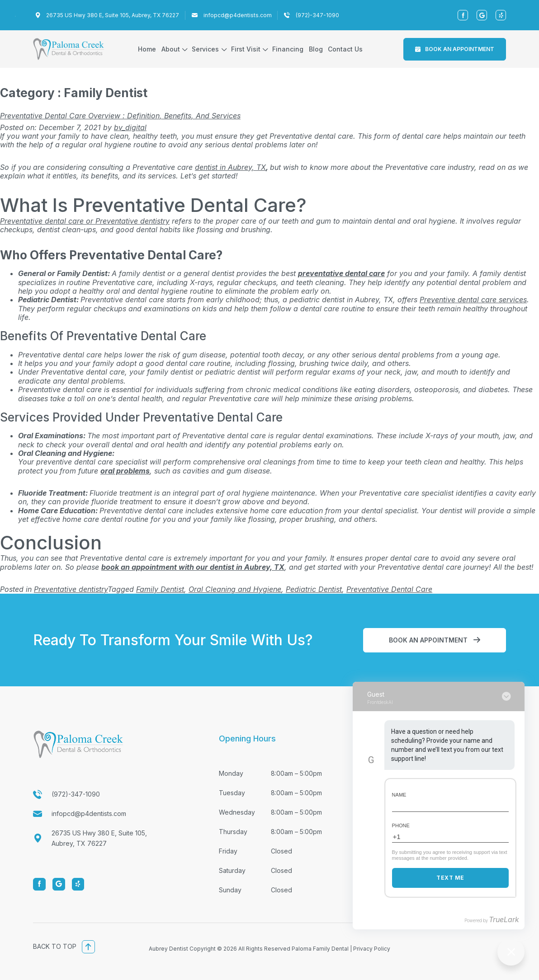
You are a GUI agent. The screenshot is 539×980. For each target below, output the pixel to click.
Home (147, 49)
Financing (288, 49)
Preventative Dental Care (389, 589)
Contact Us (345, 49)
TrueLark (504, 919)
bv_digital (130, 127)
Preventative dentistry (71, 589)
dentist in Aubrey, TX (230, 167)
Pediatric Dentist (314, 589)
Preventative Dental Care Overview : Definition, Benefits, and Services (120, 116)
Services (205, 49)
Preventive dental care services (473, 300)
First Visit (246, 49)
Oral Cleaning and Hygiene (235, 589)
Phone (401, 825)
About (171, 49)
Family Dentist (160, 589)
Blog (316, 49)
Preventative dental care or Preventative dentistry (85, 221)
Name (399, 795)
